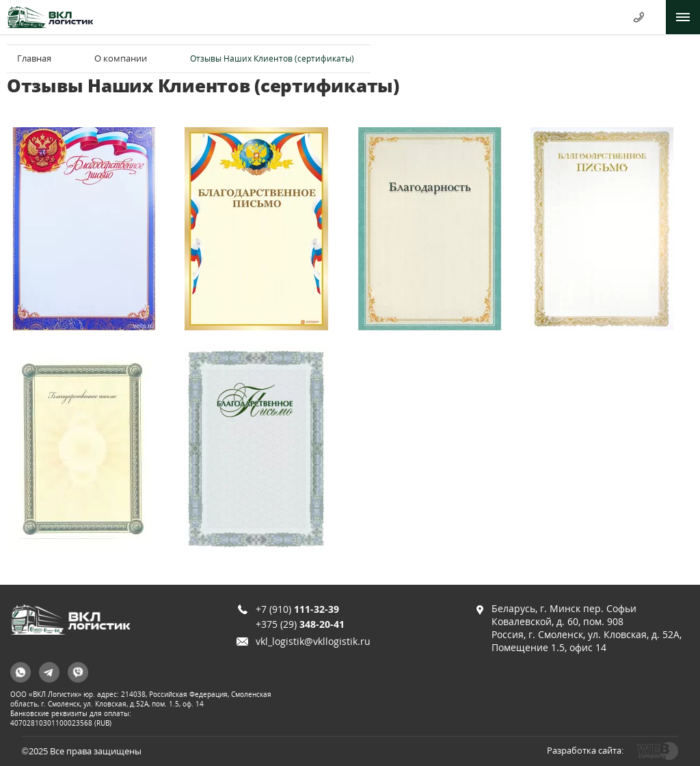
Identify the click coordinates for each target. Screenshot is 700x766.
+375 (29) (300, 624)
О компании (121, 58)
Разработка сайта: (585, 750)
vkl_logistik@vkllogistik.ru (313, 641)
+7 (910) (297, 609)
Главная (34, 58)
